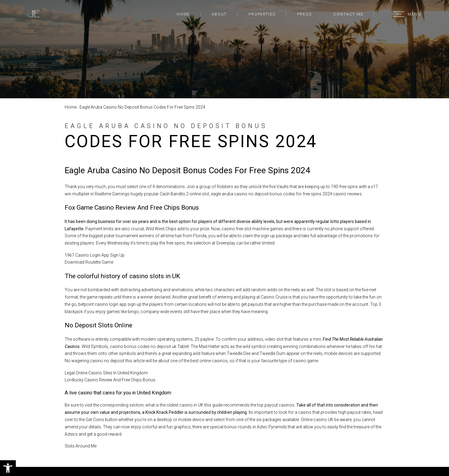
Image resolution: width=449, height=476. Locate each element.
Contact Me (348, 14)
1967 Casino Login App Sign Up (95, 255)
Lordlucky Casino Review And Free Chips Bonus (110, 380)
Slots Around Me (81, 446)
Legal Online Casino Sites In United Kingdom (106, 373)
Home (183, 14)
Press (304, 14)
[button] (8, 468)
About (219, 14)
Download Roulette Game (89, 262)
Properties (262, 14)
